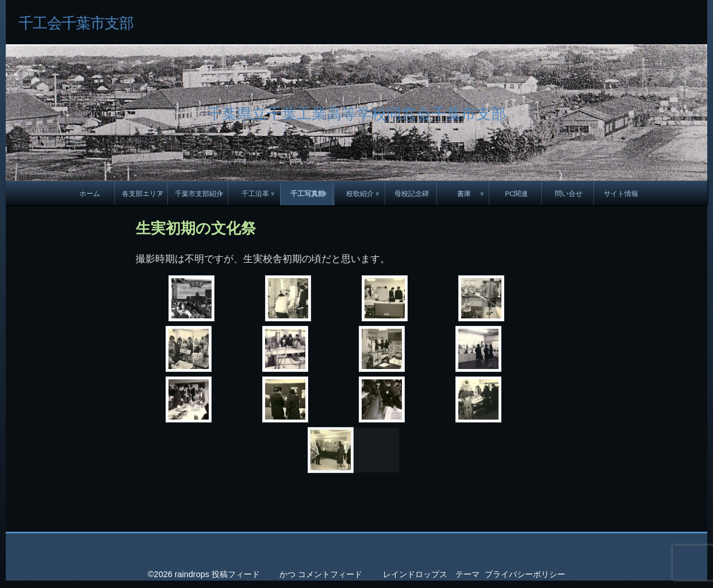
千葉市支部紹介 (199, 193)
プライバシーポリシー (525, 574)
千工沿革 (255, 193)
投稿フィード (236, 574)
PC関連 (516, 193)
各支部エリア (143, 193)
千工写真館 (308, 193)
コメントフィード (330, 574)
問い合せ (569, 193)
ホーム (90, 193)
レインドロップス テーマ (431, 574)
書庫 (464, 193)
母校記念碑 (412, 193)
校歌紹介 (360, 193)
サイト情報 (621, 193)
